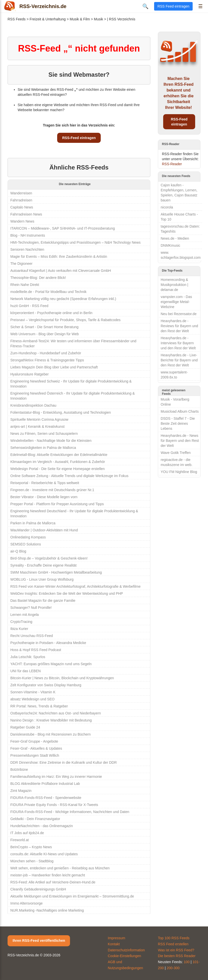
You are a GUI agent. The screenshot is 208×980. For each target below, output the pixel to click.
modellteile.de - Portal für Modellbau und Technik (48, 292)
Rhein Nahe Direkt (25, 285)
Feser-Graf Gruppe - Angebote (34, 741)
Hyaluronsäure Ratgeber (30, 374)
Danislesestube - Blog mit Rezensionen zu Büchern (50, 734)
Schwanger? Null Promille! (31, 608)
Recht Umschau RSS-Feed (32, 636)
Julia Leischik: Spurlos (28, 657)
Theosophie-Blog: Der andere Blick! (38, 278)
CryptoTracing (21, 622)
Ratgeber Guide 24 (25, 727)
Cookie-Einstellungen (124, 956)
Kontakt (114, 944)
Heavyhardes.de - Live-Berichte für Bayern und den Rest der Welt (179, 360)
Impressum (116, 938)
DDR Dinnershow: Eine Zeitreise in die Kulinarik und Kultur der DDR (64, 762)
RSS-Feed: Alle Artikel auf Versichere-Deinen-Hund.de (53, 882)
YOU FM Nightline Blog (179, 472)
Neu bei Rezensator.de (179, 314)
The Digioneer (21, 264)
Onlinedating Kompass (28, 537)
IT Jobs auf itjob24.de (27, 833)
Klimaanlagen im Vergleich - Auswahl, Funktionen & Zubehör (58, 462)
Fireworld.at (20, 840)
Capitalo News (22, 207)
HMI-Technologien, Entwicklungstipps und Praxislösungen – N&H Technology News (75, 242)
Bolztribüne (19, 770)
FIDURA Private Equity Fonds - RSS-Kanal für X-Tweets (54, 805)
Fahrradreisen (21, 200)
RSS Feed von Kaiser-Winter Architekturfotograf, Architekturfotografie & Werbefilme (75, 586)
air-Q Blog (18, 551)
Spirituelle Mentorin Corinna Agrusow (39, 419)
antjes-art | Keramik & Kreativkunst (37, 427)
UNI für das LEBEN (26, 671)
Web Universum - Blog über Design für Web (45, 334)
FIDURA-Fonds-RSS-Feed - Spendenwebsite (46, 798)
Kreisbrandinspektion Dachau (33, 405)
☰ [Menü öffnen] (200, 6)
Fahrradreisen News (26, 214)
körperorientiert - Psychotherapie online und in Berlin (51, 313)
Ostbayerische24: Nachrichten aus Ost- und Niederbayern (56, 713)
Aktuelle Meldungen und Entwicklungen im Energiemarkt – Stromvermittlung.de (72, 896)
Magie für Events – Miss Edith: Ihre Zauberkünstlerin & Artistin (59, 257)
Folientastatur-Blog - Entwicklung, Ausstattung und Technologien (61, 412)
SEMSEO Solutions (26, 544)
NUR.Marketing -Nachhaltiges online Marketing (47, 910)
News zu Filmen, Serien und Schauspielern (44, 434)
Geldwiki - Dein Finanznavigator (35, 819)
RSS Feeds (17, 19)
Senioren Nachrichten (27, 249)
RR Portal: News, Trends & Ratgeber (39, 706)
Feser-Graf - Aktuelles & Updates (36, 748)
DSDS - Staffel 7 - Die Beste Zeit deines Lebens (178, 423)
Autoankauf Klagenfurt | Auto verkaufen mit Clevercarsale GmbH (61, 271)
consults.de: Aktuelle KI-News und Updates (44, 854)
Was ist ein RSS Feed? (176, 950)
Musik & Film (80, 19)
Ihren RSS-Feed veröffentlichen (39, 941)
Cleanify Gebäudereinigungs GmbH (38, 889)
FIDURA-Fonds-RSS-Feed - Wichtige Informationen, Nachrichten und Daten (70, 812)
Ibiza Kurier (19, 629)
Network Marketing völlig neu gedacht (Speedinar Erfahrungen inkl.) (63, 299)
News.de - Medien (175, 238)
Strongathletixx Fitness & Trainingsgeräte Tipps (47, 360)
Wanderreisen (21, 193)
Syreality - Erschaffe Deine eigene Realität (43, 565)
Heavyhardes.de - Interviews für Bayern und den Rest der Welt (178, 343)
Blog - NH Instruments (28, 235)
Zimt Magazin (21, 791)
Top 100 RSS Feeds (174, 938)
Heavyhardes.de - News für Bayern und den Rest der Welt (180, 441)
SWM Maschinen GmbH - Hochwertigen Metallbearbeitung (56, 572)
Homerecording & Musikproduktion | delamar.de (174, 285)
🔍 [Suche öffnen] (145, 6)
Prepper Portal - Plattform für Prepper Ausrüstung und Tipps (57, 504)
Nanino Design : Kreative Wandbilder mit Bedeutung (51, 720)
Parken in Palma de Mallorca (33, 523)
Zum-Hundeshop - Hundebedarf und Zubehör (46, 353)
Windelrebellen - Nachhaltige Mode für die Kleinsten (51, 441)
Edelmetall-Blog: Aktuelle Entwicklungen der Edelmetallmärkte (59, 455)
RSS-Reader (172, 164)
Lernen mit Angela (25, 615)
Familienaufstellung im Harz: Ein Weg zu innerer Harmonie (56, 777)
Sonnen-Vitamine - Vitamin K (33, 692)
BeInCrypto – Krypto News (31, 847)
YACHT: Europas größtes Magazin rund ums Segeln (51, 664)
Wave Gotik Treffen (176, 453)
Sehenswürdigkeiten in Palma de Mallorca (43, 448)
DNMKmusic (170, 245)
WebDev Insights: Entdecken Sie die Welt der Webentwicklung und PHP (67, 593)
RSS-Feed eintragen (79, 138)
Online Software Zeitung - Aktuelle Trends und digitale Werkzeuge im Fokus (69, 476)
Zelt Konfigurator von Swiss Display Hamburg (46, 685)
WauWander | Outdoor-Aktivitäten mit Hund (44, 530)
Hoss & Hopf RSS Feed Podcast (36, 650)
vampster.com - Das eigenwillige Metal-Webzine (176, 302)
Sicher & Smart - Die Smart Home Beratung (44, 327)
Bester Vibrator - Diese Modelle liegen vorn (44, 497)
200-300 (173, 968)
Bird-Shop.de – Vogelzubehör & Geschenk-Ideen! (49, 558)
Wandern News (22, 221)
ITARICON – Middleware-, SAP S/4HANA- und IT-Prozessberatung (63, 228)
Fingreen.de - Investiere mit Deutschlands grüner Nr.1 (52, 490)
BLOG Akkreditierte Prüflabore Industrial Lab (45, 784)
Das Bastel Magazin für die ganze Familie (43, 601)
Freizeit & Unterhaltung (48, 19)
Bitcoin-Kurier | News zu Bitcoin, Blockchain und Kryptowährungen (62, 678)
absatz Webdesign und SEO (32, 699)
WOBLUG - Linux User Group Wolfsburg (42, 579)
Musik (99, 19)
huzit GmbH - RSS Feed (29, 306)
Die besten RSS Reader (177, 956)
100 (187, 962)
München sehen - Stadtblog (32, 861)
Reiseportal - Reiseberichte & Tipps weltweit (45, 483)
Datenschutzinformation (126, 950)
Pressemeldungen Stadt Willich (35, 755)
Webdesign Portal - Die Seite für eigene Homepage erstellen (58, 469)
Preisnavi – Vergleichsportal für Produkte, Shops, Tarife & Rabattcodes (65, 320)
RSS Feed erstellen (173, 944)
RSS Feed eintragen (173, 6)
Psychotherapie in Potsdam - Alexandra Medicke (48, 643)
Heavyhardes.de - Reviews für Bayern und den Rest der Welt (179, 326)
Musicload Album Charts (180, 411)
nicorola (167, 207)
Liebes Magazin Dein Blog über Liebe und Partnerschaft (54, 367)
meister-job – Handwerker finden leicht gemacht (48, 875)
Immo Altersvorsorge (26, 903)
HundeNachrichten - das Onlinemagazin (42, 826)
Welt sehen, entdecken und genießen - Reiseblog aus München (60, 868)
